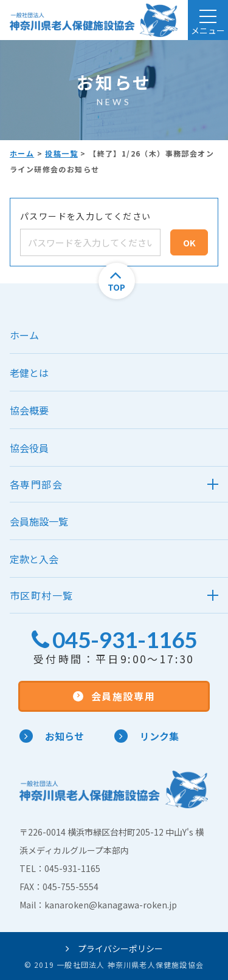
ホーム (22, 153)
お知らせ (52, 736)
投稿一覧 (61, 153)
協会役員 (29, 448)
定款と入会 (34, 559)
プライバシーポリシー (114, 948)
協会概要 (29, 410)
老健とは (29, 373)
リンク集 (147, 736)
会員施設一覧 (39, 521)
